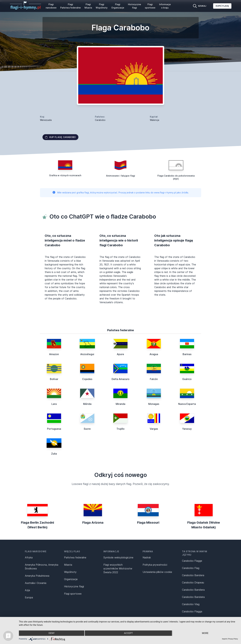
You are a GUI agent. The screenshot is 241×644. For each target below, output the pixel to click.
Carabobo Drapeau (193, 582)
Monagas (154, 404)
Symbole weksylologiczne (118, 557)
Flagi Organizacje (118, 6)
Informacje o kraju (165, 6)
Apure (120, 354)
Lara (54, 404)
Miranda (120, 404)
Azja (27, 590)
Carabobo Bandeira (193, 597)
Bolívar (54, 379)
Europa (29, 597)
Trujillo (120, 429)
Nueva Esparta (187, 404)
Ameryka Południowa (37, 576)
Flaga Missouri (148, 523)
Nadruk (147, 557)
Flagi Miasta (88, 6)
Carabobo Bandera (193, 575)
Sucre (87, 429)
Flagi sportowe (150, 6)
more (205, 633)
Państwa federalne (75, 557)
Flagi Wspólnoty (102, 6)
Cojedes (87, 379)
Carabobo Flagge (192, 561)
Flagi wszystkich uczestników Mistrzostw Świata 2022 (118, 568)
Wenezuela (46, 120)
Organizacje (71, 579)
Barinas (187, 354)
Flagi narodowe (51, 6)
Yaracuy (187, 429)
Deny (52, 633)
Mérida (87, 404)
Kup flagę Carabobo (60, 137)
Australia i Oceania (36, 583)
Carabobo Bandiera (193, 590)
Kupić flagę (222, 6)
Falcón (154, 379)
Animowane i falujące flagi (121, 176)
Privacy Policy (233, 639)
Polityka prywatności (155, 565)
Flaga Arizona (93, 523)
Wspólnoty (70, 572)
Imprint (224, 639)
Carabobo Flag (191, 568)
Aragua (154, 354)
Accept (128, 633)
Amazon (54, 354)
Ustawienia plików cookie (157, 572)
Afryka (29, 557)
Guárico (187, 379)
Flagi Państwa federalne (71, 6)
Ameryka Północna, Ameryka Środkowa (42, 567)
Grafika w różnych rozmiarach (65, 175)
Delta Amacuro (120, 379)
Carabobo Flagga (192, 611)
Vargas (154, 429)
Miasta (68, 565)
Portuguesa (54, 429)
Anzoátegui (87, 354)
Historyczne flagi (135, 6)
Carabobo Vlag (191, 604)
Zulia (54, 454)
